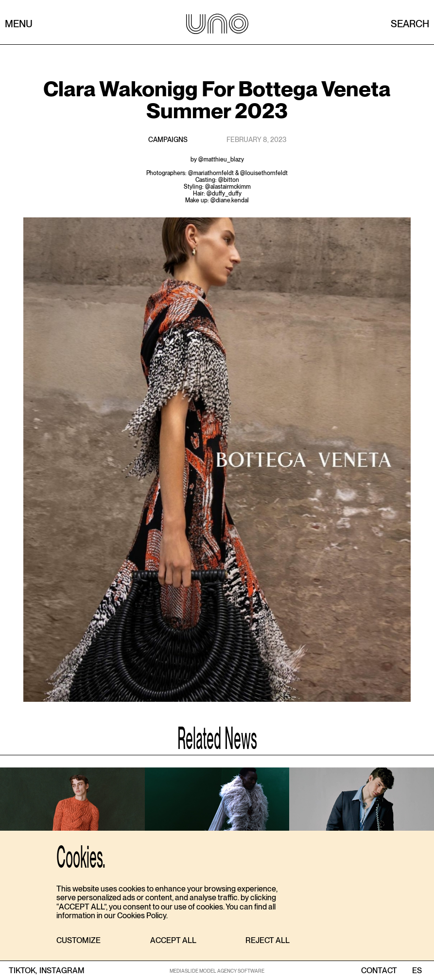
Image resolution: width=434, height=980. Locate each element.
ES (417, 971)
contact (379, 971)
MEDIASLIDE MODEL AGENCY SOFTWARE (217, 971)
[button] (78, 941)
